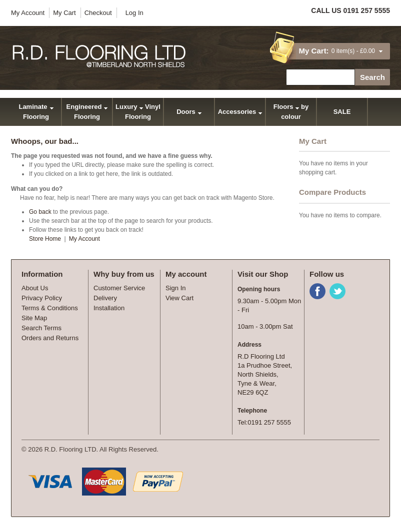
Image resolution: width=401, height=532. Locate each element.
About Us (35, 288)
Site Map (34, 318)
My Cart (64, 13)
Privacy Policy (42, 298)
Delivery (105, 298)
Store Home (45, 239)
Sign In (175, 288)
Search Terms (41, 328)
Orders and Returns (50, 338)
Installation (109, 308)
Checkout (98, 13)
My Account (28, 13)
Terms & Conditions (50, 308)
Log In (134, 13)
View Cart (179, 298)
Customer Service (119, 288)
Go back (40, 212)
